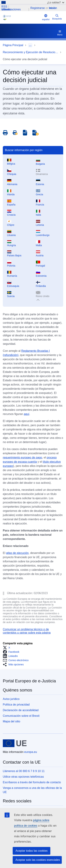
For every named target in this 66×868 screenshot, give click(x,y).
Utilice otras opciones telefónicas (23, 777)
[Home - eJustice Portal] (22, 17)
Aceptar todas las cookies (32, 851)
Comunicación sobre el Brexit (21, 716)
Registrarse (37, 8)
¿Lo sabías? (56, 2)
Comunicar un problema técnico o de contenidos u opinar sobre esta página (27, 631)
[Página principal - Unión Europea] (15, 743)
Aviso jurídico (11, 699)
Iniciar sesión (53, 8)
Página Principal (13, 45)
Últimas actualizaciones (11, 9)
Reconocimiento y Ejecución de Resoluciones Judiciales (31, 52)
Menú (60, 33)
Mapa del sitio (12, 721)
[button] (7, 648)
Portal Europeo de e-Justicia (29, 681)
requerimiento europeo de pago (22, 458)
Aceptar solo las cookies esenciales (38, 860)
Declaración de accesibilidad (21, 710)
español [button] (46, 17)
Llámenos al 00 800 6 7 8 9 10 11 (24, 771)
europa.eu (31, 752)
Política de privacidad (16, 705)
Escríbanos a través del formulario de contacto (32, 782)
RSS (4, 7)
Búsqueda (57, 17)
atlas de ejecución (17, 553)
